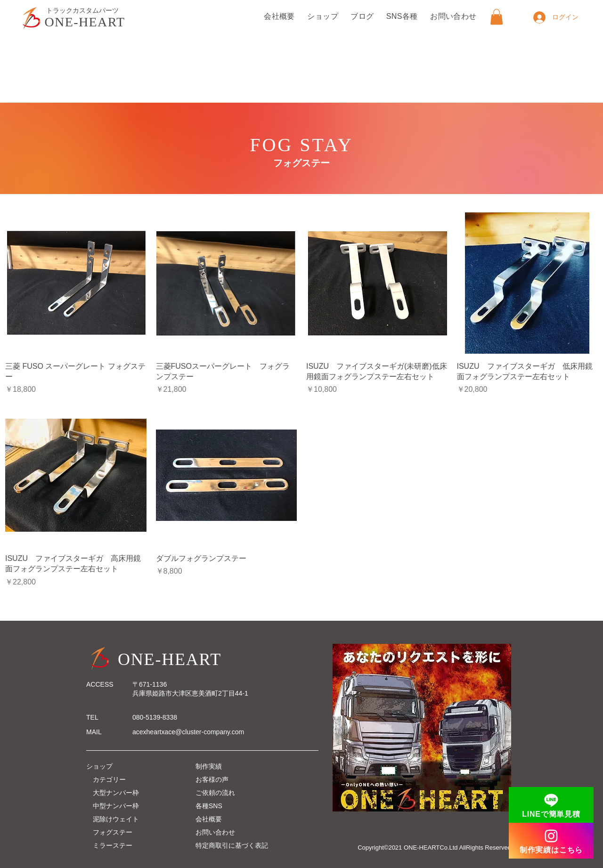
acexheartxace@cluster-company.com (188, 732)
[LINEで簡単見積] (551, 805)
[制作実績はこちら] (551, 841)
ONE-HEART (85, 22)
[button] (497, 17)
